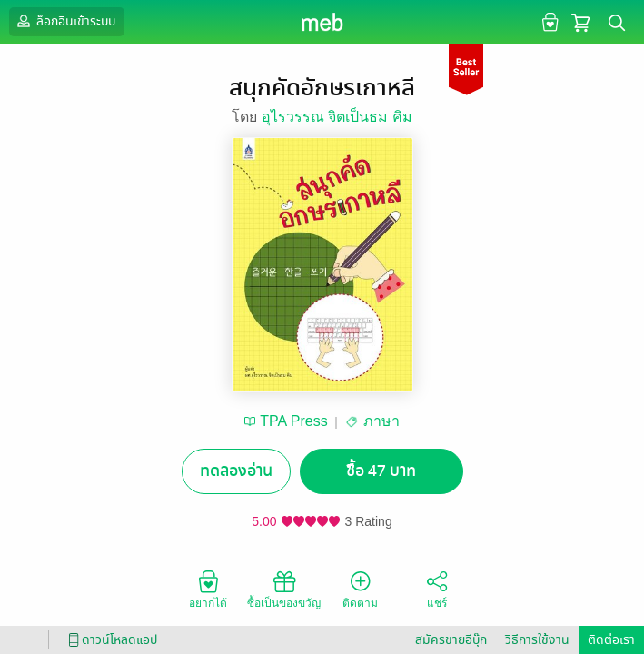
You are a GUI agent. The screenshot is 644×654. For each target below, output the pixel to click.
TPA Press (293, 421)
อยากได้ (208, 589)
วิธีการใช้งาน (537, 640)
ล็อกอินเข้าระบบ (64, 21)
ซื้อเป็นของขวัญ (284, 589)
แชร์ (437, 589)
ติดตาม (360, 589)
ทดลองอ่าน (236, 471)
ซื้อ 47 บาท (381, 471)
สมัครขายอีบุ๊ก (451, 640)
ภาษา (381, 421)
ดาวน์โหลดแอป (110, 640)
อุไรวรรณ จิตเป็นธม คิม (337, 117)
